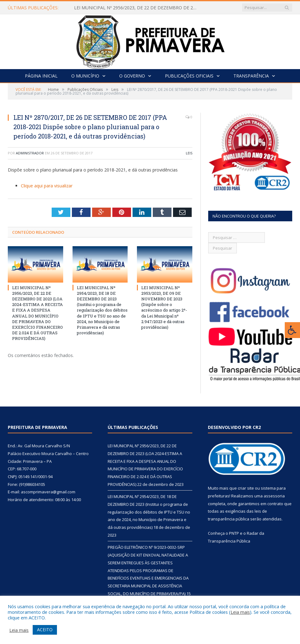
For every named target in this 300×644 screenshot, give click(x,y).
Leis (189, 153)
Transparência (251, 76)
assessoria (274, 496)
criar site (246, 488)
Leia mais (240, 612)
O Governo (132, 76)
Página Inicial (41, 76)
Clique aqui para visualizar (47, 186)
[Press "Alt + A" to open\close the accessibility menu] (292, 330)
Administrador (30, 153)
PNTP (234, 533)
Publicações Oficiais (189, 76)
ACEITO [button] (45, 630)
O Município (85, 76)
